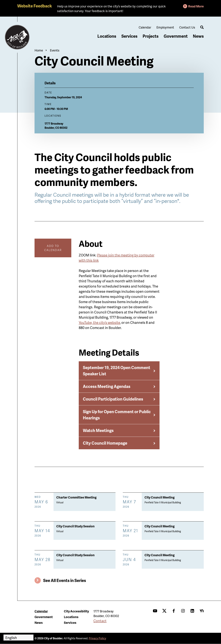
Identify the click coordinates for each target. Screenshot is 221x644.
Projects (151, 36)
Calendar (145, 27)
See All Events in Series (65, 580)
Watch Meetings (98, 430)
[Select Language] (18, 638)
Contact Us (187, 27)
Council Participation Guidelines (113, 399)
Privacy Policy (97, 638)
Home (39, 50)
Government (176, 36)
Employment (165, 27)
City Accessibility (76, 611)
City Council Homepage (105, 443)
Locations (107, 36)
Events (55, 50)
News (198, 36)
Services (129, 36)
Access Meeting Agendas (107, 386)
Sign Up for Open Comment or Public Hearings (117, 415)
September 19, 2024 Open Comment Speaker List (117, 371)
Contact (100, 621)
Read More (196, 6)
